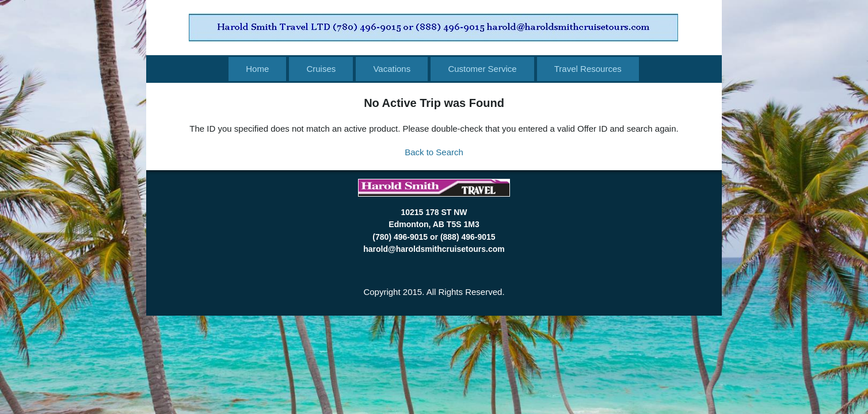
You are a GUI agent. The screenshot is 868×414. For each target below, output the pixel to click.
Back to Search (434, 152)
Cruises (321, 69)
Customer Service (482, 69)
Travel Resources (588, 69)
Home (257, 69)
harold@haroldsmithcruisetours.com (434, 249)
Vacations (392, 69)
